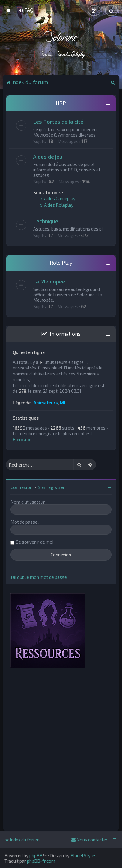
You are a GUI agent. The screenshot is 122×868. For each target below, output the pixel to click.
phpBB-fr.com (41, 861)
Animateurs (46, 403)
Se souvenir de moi (35, 542)
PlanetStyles (83, 855)
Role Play (61, 263)
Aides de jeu (48, 157)
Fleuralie (22, 439)
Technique (46, 221)
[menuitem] (26, 10)
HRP (61, 103)
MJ (63, 403)
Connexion (22, 487)
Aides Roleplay (56, 205)
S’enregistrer (51, 487)
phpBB (36, 855)
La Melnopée (49, 281)
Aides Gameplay (57, 198)
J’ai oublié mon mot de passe (39, 577)
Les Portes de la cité (58, 122)
